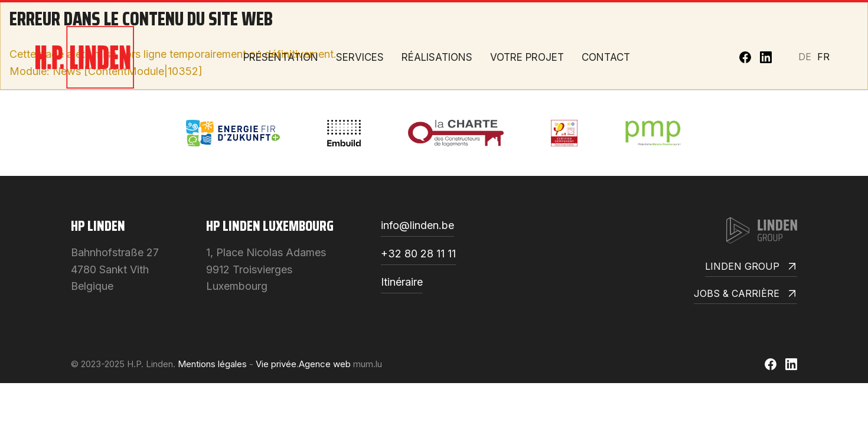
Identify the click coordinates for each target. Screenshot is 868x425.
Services (360, 57)
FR (823, 57)
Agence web (325, 364)
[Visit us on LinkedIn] (766, 57)
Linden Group (751, 267)
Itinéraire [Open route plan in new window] (402, 282)
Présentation (281, 57)
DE (805, 57)
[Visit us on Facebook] (745, 57)
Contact (606, 57)
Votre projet (527, 57)
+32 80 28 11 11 (418, 254)
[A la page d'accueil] (85, 57)
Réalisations (437, 57)
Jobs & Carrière (745, 294)
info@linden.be (417, 226)
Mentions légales (212, 364)
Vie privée (276, 364)
